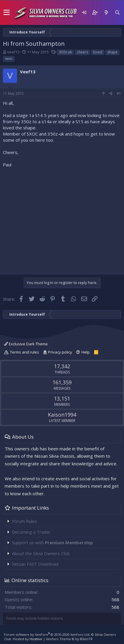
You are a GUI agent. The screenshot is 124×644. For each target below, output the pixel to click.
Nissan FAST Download (35, 564)
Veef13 (13, 52)
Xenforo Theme (69, 639)
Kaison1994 (62, 415)
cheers (82, 52)
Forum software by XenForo (47, 634)
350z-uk (65, 52)
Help (86, 352)
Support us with (52, 542)
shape (112, 52)
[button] (7, 13)
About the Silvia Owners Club (41, 553)
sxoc (9, 59)
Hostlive (36, 639)
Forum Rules (25, 521)
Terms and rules (24, 352)
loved (98, 52)
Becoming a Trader (31, 532)
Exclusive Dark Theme (26, 344)
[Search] (117, 12)
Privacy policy (60, 352)
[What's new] (106, 12)
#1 (119, 93)
